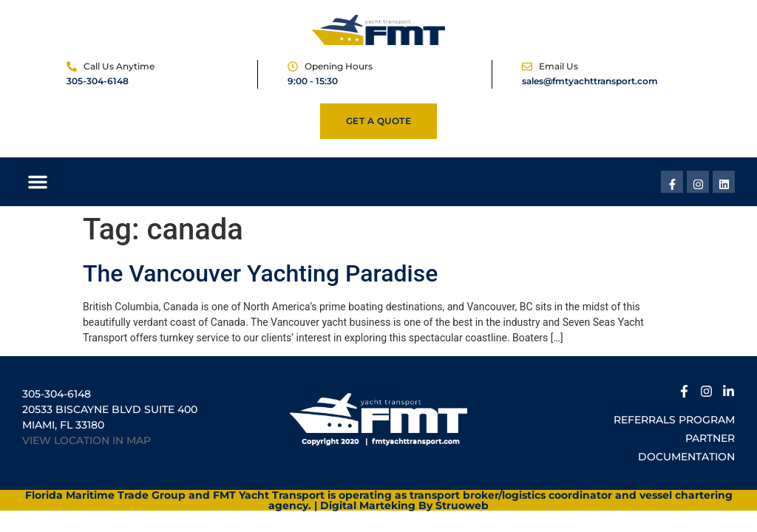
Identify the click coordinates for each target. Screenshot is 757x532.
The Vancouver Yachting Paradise (260, 273)
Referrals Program (674, 420)
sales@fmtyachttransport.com (590, 81)
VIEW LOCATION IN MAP (86, 440)
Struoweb (462, 505)
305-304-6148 (98, 81)
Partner (710, 438)
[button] (38, 182)
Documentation (686, 457)
